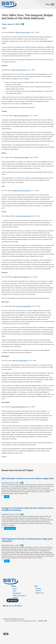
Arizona (4, 456)
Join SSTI (13, 600)
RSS (7, 634)
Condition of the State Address (21, 191)
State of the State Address (23, 32)
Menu (48, 4)
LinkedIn (4, 634)
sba (7, 497)
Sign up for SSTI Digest (14, 606)
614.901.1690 (42, 621)
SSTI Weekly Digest (45, 41)
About (14, 586)
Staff (15, 591)
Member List (40, 593)
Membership (17, 593)
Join (36, 586)
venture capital (10, 528)
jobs (7, 561)
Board (15, 589)
